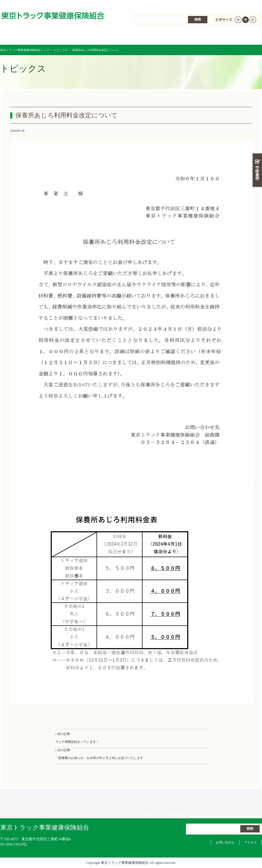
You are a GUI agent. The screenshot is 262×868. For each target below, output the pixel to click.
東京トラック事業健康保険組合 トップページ (22, 36)
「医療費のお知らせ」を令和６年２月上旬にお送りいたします (99, 758)
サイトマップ (235, 5)
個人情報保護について (179, 5)
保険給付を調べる (109, 36)
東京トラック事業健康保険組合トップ (25, 50)
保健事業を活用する (153, 36)
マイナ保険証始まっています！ (77, 742)
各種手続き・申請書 (196, 36)
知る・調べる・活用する (257, 122)
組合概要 (146, 5)
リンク (210, 5)
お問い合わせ (225, 842)
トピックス (61, 50)
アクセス (250, 842)
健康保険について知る (66, 36)
